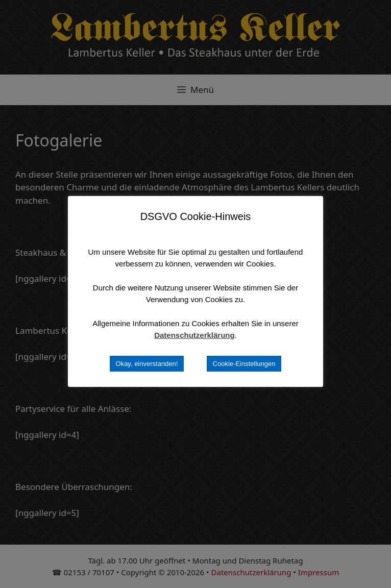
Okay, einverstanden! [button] (147, 364)
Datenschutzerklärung (194, 335)
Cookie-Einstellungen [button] (244, 364)
